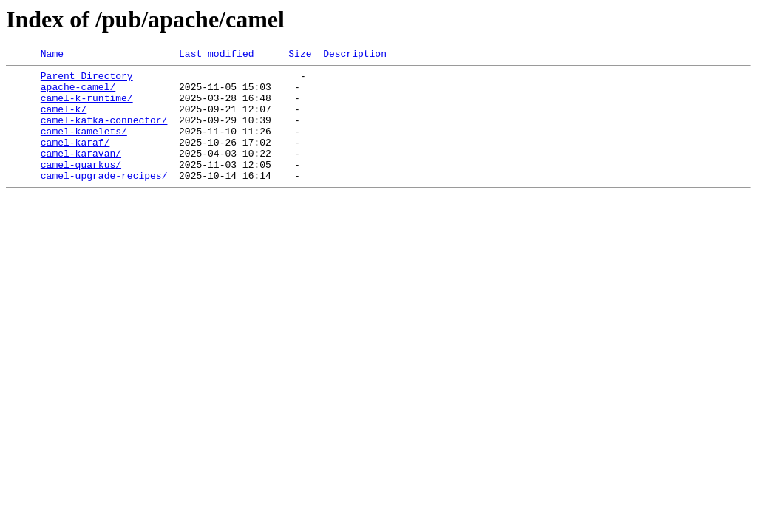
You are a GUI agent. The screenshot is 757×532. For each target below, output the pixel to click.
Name (52, 55)
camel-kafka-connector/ (104, 133)
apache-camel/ (78, 93)
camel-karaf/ (75, 160)
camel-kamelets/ (84, 146)
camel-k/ (64, 120)
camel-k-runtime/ (87, 106)
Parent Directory (87, 80)
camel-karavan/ (81, 173)
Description (355, 55)
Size (300, 55)
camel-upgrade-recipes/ (104, 199)
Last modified (216, 55)
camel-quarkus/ (81, 186)
